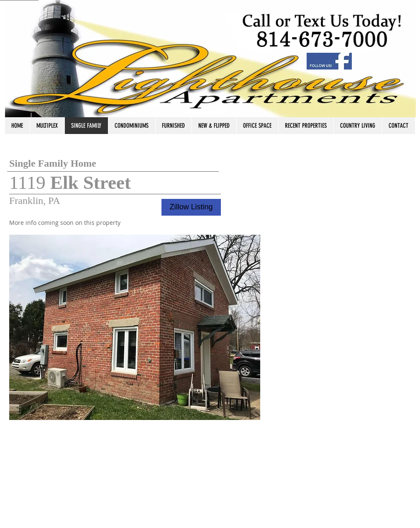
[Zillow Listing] (191, 207)
